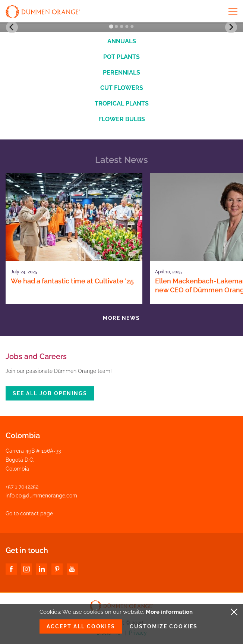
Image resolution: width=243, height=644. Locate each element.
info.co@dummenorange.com (41, 496)
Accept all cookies (81, 626)
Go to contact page (29, 513)
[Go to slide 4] (127, 26)
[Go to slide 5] (132, 26)
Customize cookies (164, 626)
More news (121, 318)
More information (169, 612)
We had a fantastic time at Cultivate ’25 (72, 281)
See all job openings (50, 393)
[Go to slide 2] (116, 26)
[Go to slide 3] (121, 26)
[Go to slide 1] (111, 27)
